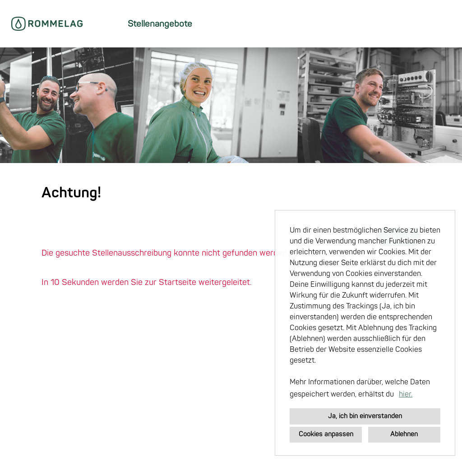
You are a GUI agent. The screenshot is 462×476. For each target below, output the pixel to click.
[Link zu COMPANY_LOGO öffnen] (47, 24)
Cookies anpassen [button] (326, 434)
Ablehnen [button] (404, 434)
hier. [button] (406, 394)
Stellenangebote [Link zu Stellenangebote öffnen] (160, 24)
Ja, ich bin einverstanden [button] (365, 416)
